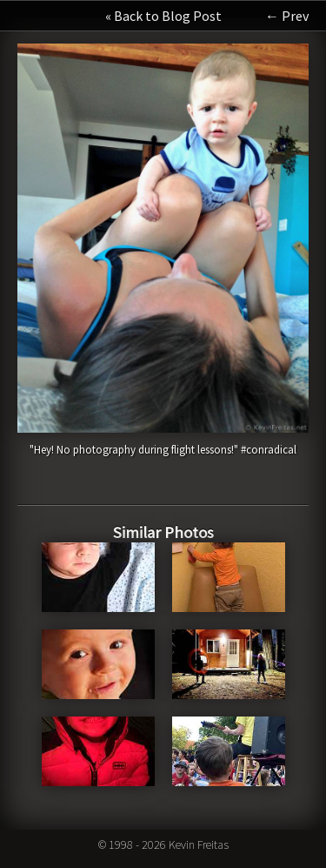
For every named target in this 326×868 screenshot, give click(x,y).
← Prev (287, 16)
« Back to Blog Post (163, 16)
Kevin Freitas (199, 844)
